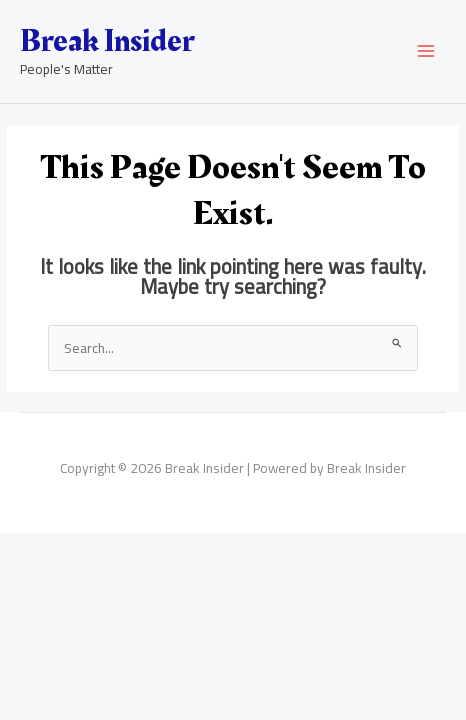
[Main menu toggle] (426, 51)
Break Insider (107, 41)
